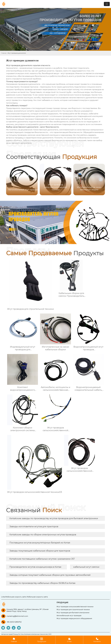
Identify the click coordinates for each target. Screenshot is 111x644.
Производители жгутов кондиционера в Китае (35, 567)
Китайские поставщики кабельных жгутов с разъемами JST (42, 559)
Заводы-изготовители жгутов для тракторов (34, 526)
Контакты (97, 640)
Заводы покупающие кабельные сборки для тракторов (40, 551)
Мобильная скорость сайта (16, 597)
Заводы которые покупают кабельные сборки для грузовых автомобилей (50, 575)
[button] (101, 179)
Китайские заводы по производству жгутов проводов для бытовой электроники (54, 518)
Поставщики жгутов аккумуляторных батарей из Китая (40, 543)
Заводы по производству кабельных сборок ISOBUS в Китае (42, 583)
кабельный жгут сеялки (86, 567)
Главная (4, 53)
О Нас (69, 640)
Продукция (42, 640)
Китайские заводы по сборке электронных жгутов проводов (43, 535)
